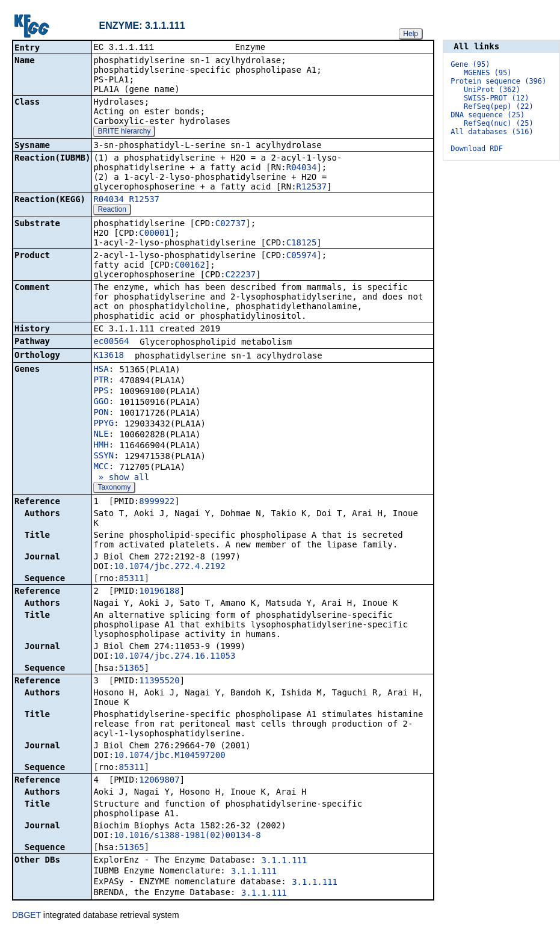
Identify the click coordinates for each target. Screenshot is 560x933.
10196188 (159, 592)
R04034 (302, 168)
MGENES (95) (488, 73)
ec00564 (111, 342)
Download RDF (477, 149)
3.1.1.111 (285, 861)
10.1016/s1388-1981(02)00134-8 (187, 836)
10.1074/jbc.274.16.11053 (174, 657)
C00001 (154, 234)
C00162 (190, 266)
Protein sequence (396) (498, 81)
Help (411, 34)
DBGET (26, 916)
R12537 (312, 188)
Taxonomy (114, 488)
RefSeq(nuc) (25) (499, 123)
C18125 (302, 244)
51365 (132, 669)
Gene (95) (470, 64)
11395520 (159, 682)
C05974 (302, 256)
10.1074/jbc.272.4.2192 (169, 567)
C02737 (231, 224)
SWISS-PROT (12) (496, 98)
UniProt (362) (492, 90)
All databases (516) (492, 132)
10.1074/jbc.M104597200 (169, 756)
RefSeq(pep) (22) (499, 106)
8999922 (157, 502)
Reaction (112, 211)
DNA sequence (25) (488, 115)
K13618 (109, 356)
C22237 (241, 276)
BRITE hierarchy (124, 132)
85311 (132, 579)
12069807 (159, 781)
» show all (121, 478)
